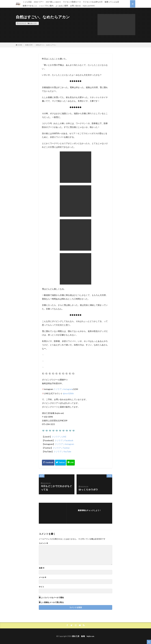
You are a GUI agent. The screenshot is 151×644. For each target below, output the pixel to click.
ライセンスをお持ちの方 (93, 2)
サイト (41, 587)
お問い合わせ (75, 6)
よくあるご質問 (62, 6)
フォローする (89, 513)
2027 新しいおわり (53, 2)
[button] (116, 25)
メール (43, 577)
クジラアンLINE (59, 437)
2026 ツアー (39, 2)
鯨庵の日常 (33, 23)
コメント (43, 543)
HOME (20, 45)
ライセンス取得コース (72, 2)
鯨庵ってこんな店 (112, 2)
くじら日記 (27, 2)
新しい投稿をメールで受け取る (51, 602)
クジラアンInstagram (63, 389)
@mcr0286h (68, 393)
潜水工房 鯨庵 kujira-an (83, 636)
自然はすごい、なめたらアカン (46, 45)
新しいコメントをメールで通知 (51, 597)
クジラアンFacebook (64, 440)
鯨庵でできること (30, 6)
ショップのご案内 (46, 6)
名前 (42, 568)
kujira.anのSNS (89, 6)
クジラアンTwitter (61, 448)
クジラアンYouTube (62, 452)
